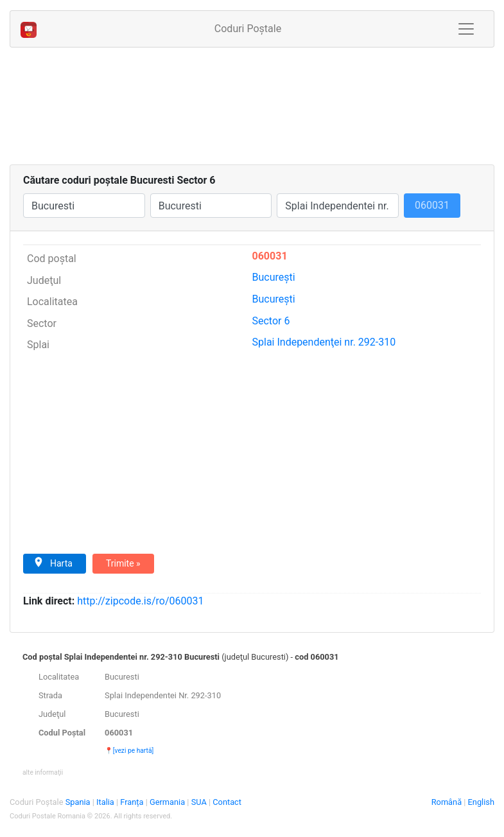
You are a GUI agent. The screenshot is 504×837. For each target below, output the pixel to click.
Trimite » (123, 563)
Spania (79, 802)
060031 (270, 256)
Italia (106, 802)
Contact (227, 802)
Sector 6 (271, 321)
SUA (200, 802)
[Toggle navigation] (466, 29)
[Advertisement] (252, 109)
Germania (168, 802)
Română (447, 802)
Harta (53, 563)
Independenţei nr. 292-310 (324, 342)
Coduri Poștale (253, 28)
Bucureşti (274, 277)
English (481, 802)
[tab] (252, 714)
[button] (43, 772)
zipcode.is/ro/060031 (140, 601)
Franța (133, 802)
